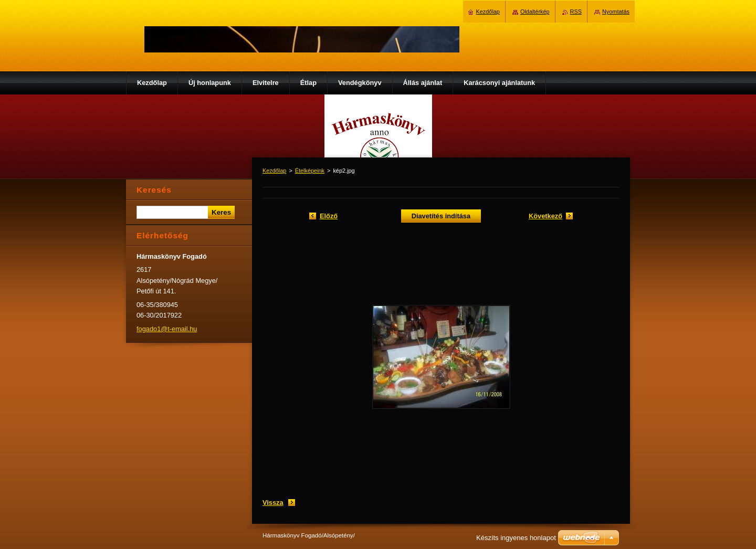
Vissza (273, 503)
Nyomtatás (616, 12)
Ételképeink (310, 171)
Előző (329, 216)
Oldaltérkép (535, 12)
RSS (576, 12)
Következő (545, 216)
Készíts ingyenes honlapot (516, 538)
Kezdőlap (274, 171)
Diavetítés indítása (441, 216)
